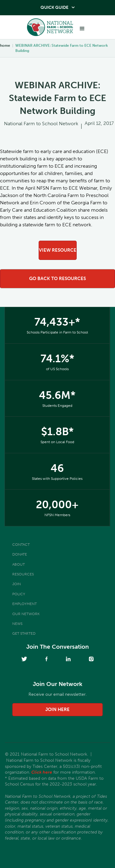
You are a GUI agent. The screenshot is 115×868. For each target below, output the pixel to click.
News (17, 624)
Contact (21, 545)
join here (57, 709)
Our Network (26, 614)
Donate (20, 554)
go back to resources (57, 279)
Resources (23, 574)
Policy (19, 594)
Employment (25, 604)
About (19, 564)
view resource (58, 250)
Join (17, 584)
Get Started (24, 633)
